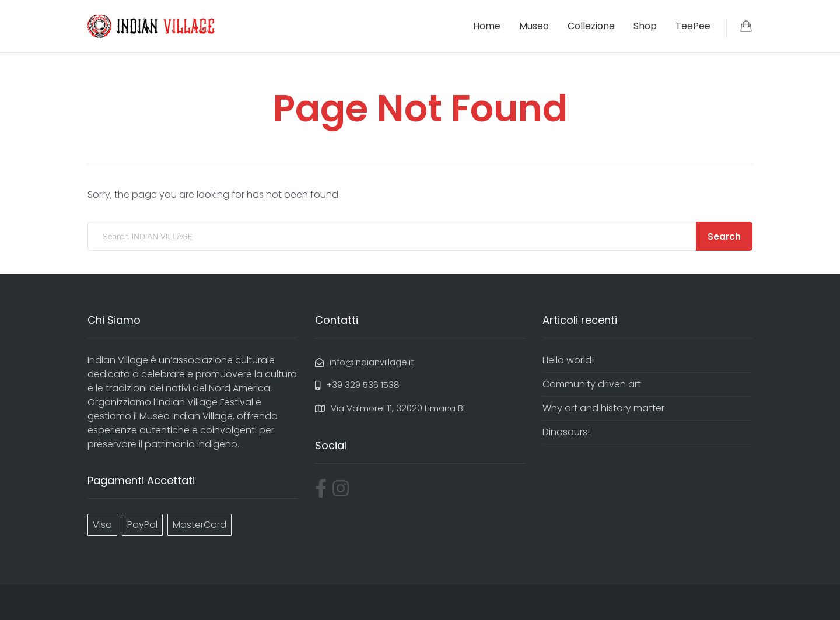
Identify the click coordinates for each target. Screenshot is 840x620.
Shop (645, 26)
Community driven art (592, 384)
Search (724, 237)
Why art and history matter (603, 408)
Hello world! (568, 360)
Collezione (591, 26)
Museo (534, 26)
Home (487, 26)
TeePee (693, 26)
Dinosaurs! (566, 432)
